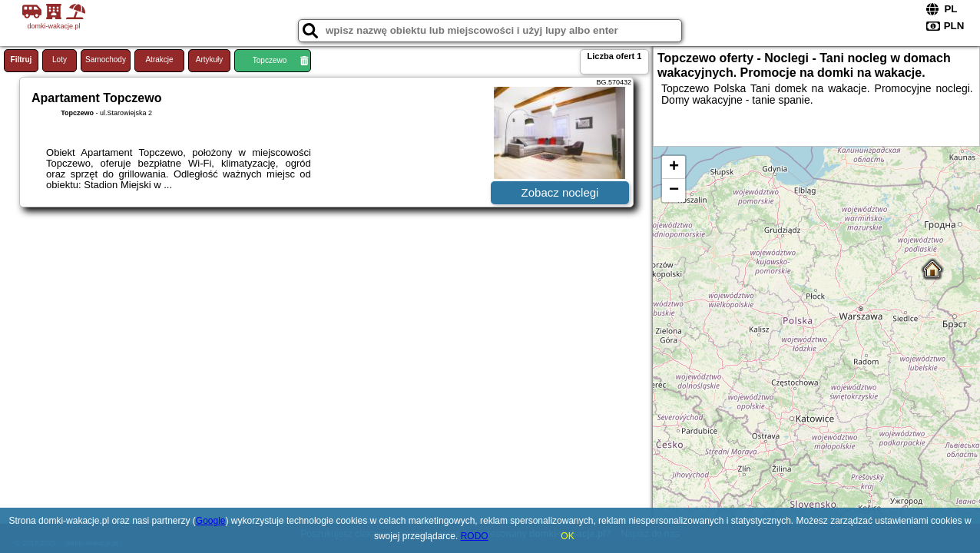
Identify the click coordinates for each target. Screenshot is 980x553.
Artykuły (210, 60)
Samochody (106, 60)
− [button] (674, 190)
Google (211, 521)
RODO (475, 536)
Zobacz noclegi (560, 192)
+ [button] (674, 167)
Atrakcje (159, 60)
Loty (60, 60)
